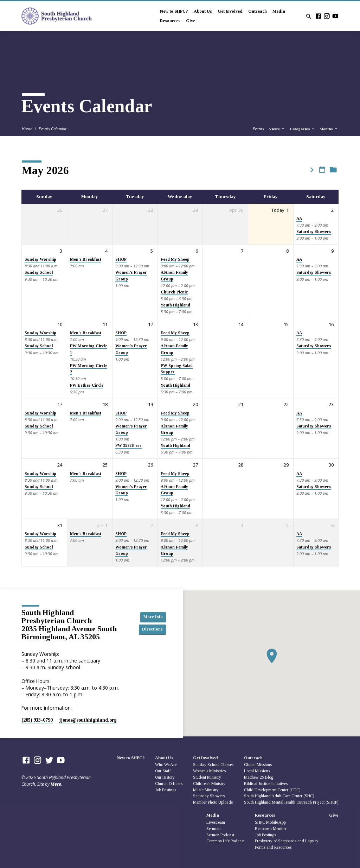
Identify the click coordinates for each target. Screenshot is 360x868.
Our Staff (163, 771)
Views (277, 129)
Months (329, 129)
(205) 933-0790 (37, 720)
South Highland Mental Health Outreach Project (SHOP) (291, 802)
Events (258, 129)
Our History (165, 777)
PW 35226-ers (128, 446)
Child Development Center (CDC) (272, 790)
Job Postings (166, 790)
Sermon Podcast (220, 835)
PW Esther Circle (87, 385)
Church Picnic (174, 292)
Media (279, 11)
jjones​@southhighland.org (88, 720)
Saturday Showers (314, 232)
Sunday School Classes (213, 765)
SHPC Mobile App (270, 822)
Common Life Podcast (225, 841)
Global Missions (258, 765)
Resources (170, 21)
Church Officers (169, 784)
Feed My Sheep (175, 259)
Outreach (258, 11)
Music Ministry (206, 790)
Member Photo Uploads (213, 802)
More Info (150, 617)
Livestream (216, 822)
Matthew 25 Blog (259, 777)
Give (191, 21)
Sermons (214, 829)
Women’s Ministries (209, 771)
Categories (303, 129)
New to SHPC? (174, 11)
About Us (203, 11)
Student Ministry (207, 777)
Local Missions (257, 771)
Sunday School (39, 273)
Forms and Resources (273, 847)
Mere (56, 784)
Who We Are (166, 765)
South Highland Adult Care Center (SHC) (279, 796)
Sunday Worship (40, 259)
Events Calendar (53, 129)
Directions (150, 629)
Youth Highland (175, 305)
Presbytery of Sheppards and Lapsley (287, 841)
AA (299, 219)
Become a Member (271, 829)
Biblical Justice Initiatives (266, 784)
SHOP (121, 259)
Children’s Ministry (209, 784)
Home (27, 129)
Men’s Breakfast (86, 259)
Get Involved (230, 11)
